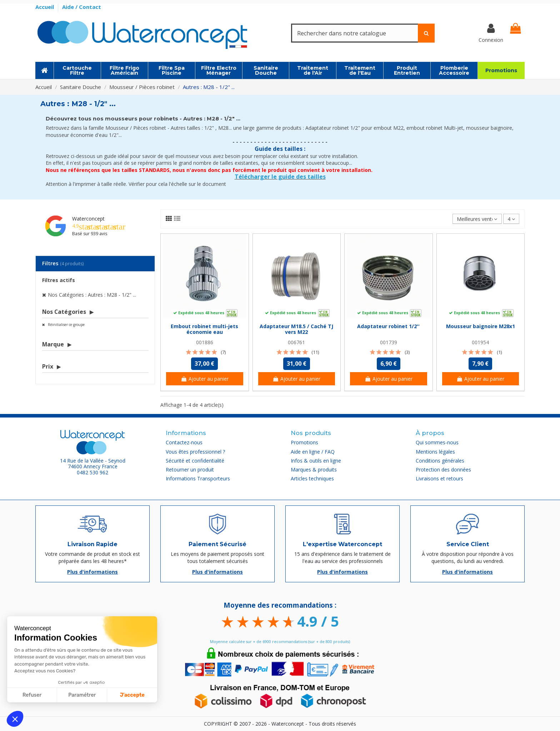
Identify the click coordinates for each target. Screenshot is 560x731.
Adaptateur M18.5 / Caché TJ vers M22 (296, 329)
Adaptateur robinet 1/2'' (388, 326)
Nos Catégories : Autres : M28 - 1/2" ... (92, 295)
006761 (296, 342)
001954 (480, 342)
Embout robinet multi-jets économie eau (204, 329)
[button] (15, 719)
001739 (389, 342)
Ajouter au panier (205, 379)
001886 (205, 342)
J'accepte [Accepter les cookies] (132, 695)
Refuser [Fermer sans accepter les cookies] (32, 695)
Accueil (45, 7)
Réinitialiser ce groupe (66, 325)
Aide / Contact (82, 7)
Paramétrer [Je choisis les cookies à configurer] (82, 695)
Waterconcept (88, 219)
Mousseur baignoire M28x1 (481, 326)
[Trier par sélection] (477, 219)
